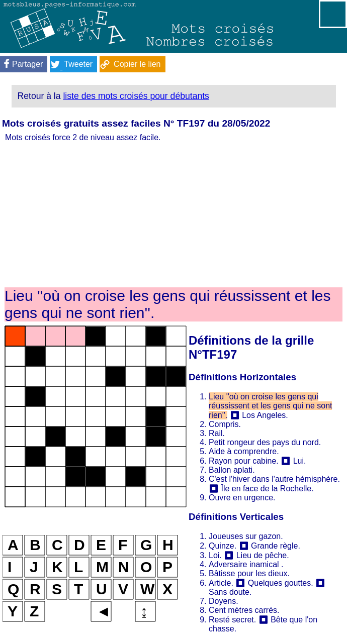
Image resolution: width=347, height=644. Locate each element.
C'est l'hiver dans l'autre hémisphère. (274, 479)
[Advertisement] (173, 215)
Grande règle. (276, 546)
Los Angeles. (265, 415)
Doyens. (224, 601)
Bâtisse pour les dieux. (249, 573)
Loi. (215, 555)
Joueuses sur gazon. (246, 536)
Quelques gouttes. (281, 583)
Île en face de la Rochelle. (267, 489)
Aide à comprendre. (244, 451)
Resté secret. (232, 620)
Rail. (217, 433)
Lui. (300, 461)
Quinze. (223, 546)
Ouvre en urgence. (242, 498)
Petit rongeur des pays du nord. (265, 442)
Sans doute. (230, 592)
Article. (221, 583)
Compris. (225, 424)
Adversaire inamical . (246, 564)
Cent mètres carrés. (244, 610)
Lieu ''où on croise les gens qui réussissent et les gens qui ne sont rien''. (270, 406)
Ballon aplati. (232, 470)
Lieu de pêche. (263, 555)
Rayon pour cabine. (244, 461)
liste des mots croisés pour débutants (136, 96)
